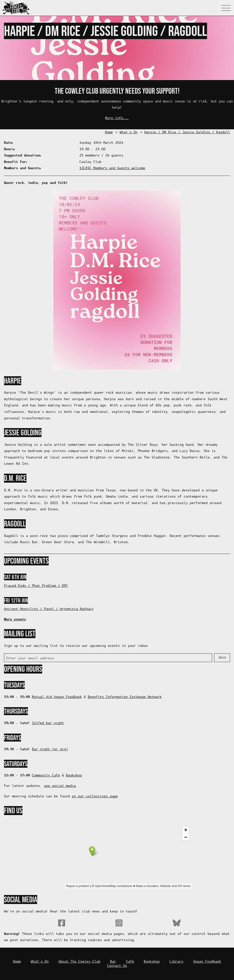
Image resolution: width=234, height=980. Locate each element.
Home (109, 132)
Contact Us (117, 966)
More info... (117, 118)
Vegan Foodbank (207, 962)
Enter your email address (30, 658)
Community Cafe (46, 776)
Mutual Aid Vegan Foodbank (57, 697)
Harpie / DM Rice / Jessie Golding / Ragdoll (187, 132)
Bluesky (177, 923)
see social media (60, 786)
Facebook (62, 923)
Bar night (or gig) (50, 749)
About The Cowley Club (79, 962)
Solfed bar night (48, 723)
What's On (128, 132)
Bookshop (74, 776)
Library (176, 962)
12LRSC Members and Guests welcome (112, 168)
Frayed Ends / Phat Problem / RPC (36, 586)
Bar (113, 962)
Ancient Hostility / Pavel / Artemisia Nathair (49, 609)
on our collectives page (95, 796)
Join (222, 658)
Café (130, 962)
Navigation (226, 8)
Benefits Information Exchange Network (125, 697)
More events (15, 619)
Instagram (119, 923)
